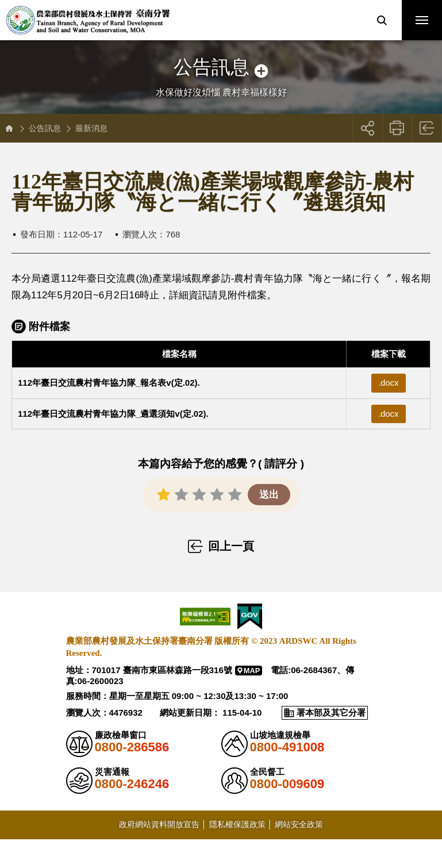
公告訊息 (45, 128)
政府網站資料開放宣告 (159, 824)
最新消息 (91, 128)
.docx (389, 383)
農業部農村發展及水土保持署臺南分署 (88, 20)
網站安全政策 (299, 824)
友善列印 (397, 128)
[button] (382, 20)
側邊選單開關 (221, 56)
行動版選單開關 (422, 22)
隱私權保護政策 (237, 824)
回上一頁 (427, 128)
